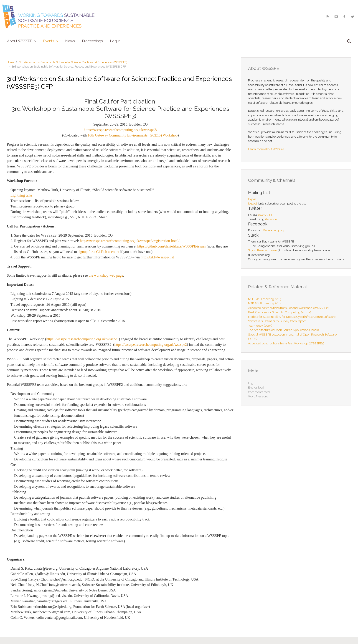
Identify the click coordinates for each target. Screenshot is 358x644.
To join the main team (263, 250)
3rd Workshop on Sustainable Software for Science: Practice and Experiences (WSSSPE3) (73, 62)
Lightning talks (22, 195)
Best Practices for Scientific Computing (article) (280, 312)
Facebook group (274, 230)
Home (10, 62)
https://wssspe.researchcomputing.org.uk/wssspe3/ (121, 130)
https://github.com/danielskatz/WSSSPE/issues (171, 246)
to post (253, 203)
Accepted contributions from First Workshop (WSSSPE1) (286, 343)
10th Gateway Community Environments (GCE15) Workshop (133, 135)
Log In (115, 41)
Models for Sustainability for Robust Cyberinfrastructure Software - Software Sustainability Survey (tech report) (293, 319)
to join (252, 199)
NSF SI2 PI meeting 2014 (265, 303)
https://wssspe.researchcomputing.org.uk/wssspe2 (150, 345)
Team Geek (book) (260, 326)
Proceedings (93, 41)
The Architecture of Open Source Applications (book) (283, 330)
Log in (252, 383)
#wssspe (271, 219)
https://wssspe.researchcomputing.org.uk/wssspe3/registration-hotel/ (130, 241)
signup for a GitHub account (99, 252)
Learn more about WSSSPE (267, 149)
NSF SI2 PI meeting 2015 (265, 299)
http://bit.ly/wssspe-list (157, 257)
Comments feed (259, 392)
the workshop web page (106, 275)
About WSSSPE (20, 41)
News (70, 41)
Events (49, 41)
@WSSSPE (265, 215)
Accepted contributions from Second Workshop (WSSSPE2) (288, 308)
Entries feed (256, 388)
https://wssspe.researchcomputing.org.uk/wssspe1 (83, 339)
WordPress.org (258, 396)
